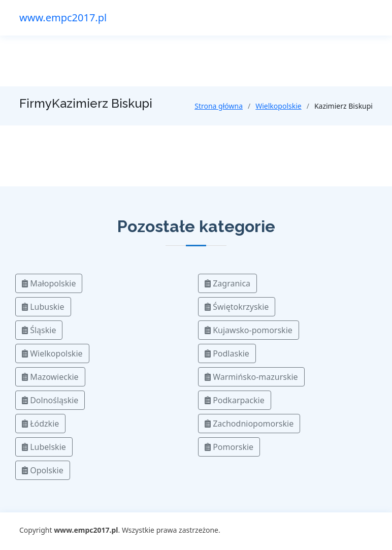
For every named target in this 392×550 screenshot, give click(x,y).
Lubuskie (43, 307)
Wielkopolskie (278, 106)
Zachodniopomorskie (249, 424)
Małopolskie (49, 283)
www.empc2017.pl (63, 18)
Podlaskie (227, 353)
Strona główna (219, 106)
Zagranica (227, 283)
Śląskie (39, 330)
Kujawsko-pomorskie (249, 330)
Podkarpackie (235, 400)
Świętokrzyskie (237, 307)
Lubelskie (44, 447)
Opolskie (43, 470)
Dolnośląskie (50, 400)
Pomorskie (229, 447)
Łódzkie (40, 424)
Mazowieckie (50, 377)
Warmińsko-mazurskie (251, 377)
